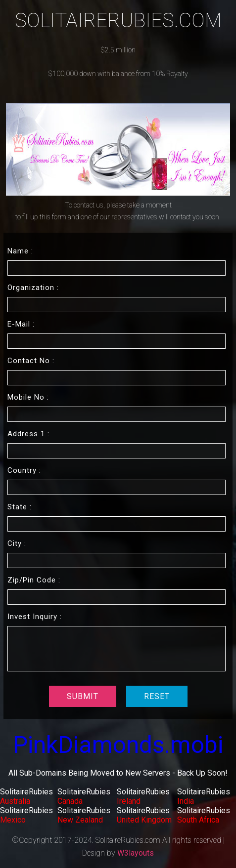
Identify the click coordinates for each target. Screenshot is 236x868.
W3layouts (136, 853)
